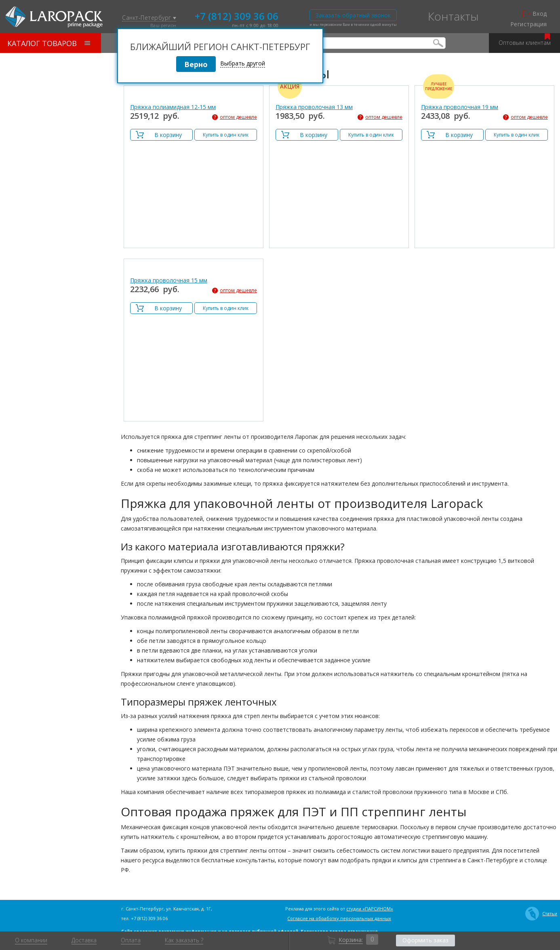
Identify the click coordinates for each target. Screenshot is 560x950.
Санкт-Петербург (149, 18)
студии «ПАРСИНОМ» (370, 909)
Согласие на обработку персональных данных (339, 918)
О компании (31, 940)
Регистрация (529, 24)
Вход (535, 14)
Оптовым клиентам (525, 40)
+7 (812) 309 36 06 (237, 15)
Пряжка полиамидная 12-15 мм (173, 107)
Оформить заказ (425, 940)
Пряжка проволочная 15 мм (169, 280)
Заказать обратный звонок (353, 15)
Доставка (84, 940)
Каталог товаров (49, 43)
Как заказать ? (184, 940)
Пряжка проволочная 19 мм (460, 107)
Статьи (541, 914)
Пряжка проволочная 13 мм (314, 107)
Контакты (453, 16)
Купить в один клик (226, 135)
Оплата (131, 940)
